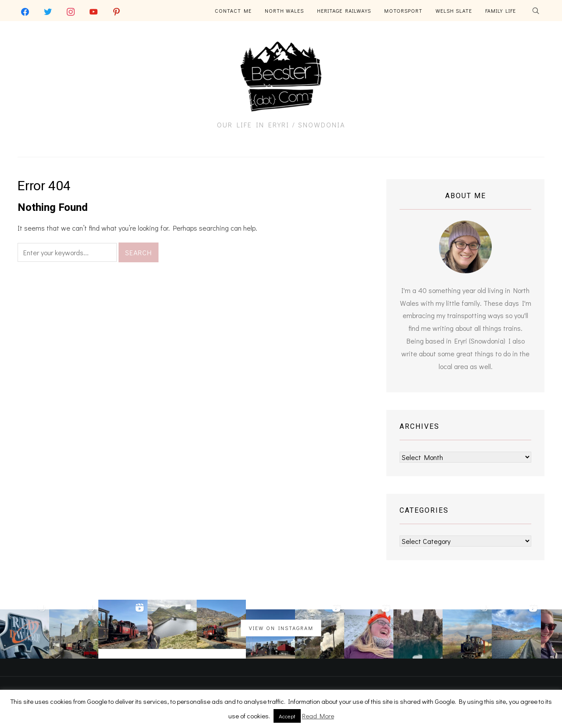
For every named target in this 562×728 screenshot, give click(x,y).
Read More (318, 716)
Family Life (501, 11)
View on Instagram (281, 628)
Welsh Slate (454, 11)
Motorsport (403, 11)
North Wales (284, 11)
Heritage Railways (344, 11)
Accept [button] (287, 716)
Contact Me (233, 11)
